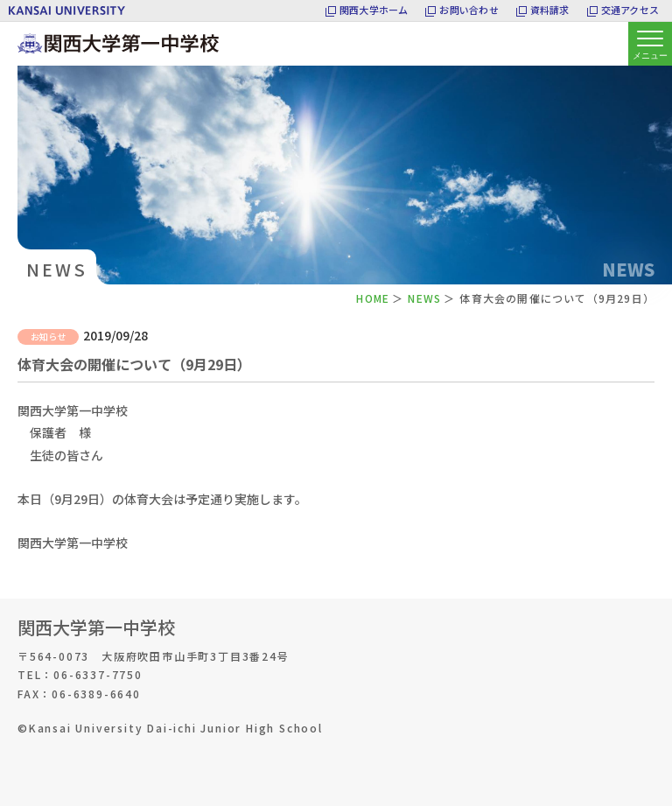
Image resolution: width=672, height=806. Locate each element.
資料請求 (550, 10)
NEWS (424, 298)
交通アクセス (630, 10)
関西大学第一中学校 (96, 627)
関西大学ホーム (374, 10)
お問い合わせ (469, 10)
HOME (373, 298)
